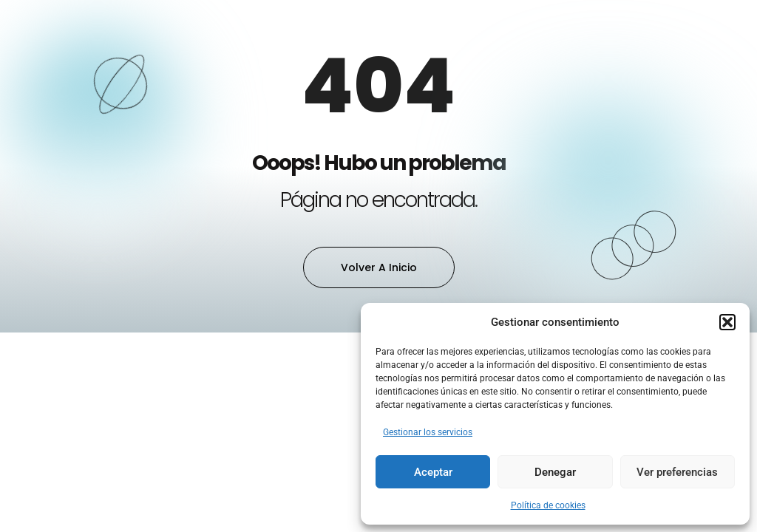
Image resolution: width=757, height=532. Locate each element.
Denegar (555, 472)
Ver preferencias (677, 472)
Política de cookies (548, 505)
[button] (727, 322)
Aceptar (433, 472)
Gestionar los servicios (428, 432)
